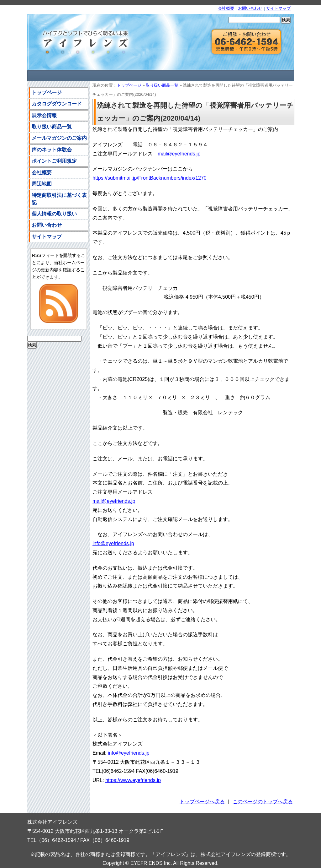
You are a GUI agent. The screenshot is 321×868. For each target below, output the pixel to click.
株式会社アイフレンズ (82, 42)
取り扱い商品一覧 (162, 85)
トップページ (129, 85)
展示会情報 (44, 115)
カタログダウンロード (57, 104)
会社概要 (226, 8)
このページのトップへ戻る (263, 802)
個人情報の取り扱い (54, 214)
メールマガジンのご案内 (59, 138)
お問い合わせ (250, 8)
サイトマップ (278, 8)
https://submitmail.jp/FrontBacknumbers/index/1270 (150, 178)
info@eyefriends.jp (113, 543)
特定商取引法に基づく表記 (59, 199)
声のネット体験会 (52, 150)
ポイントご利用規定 (54, 161)
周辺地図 (42, 184)
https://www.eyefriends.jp (133, 780)
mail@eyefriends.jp (179, 154)
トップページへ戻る (202, 802)
